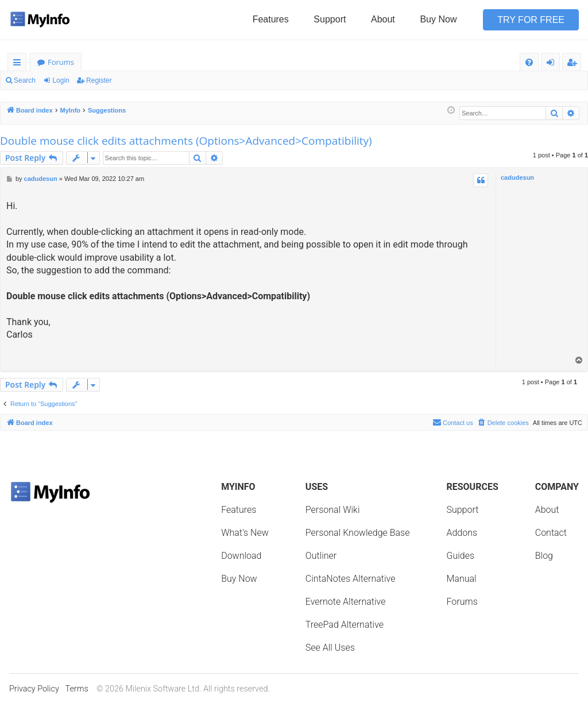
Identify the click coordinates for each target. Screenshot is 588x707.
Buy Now (438, 19)
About (383, 19)
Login (61, 80)
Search (25, 80)
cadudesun (517, 177)
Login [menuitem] (553, 64)
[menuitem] (529, 62)
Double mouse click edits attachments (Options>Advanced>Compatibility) (186, 141)
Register (99, 80)
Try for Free (531, 20)
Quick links (19, 64)
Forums (61, 62)
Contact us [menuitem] (453, 422)
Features (271, 19)
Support (330, 19)
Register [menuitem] (574, 64)
